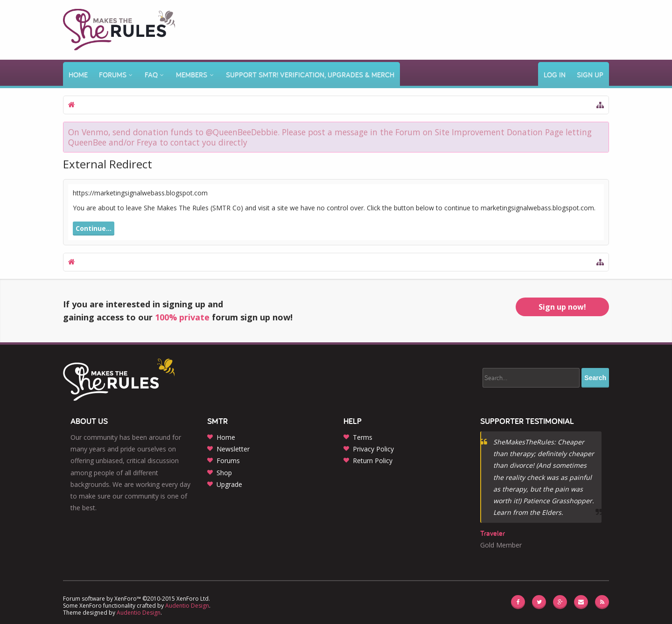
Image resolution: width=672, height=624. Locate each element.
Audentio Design (187, 606)
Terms (363, 437)
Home (78, 75)
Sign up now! (562, 307)
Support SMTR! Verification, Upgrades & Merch (310, 75)
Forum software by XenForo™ (136, 599)
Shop (224, 473)
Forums (113, 75)
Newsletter (233, 449)
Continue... (94, 228)
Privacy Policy (373, 449)
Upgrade (229, 484)
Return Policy (373, 461)
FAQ (151, 75)
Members (192, 75)
